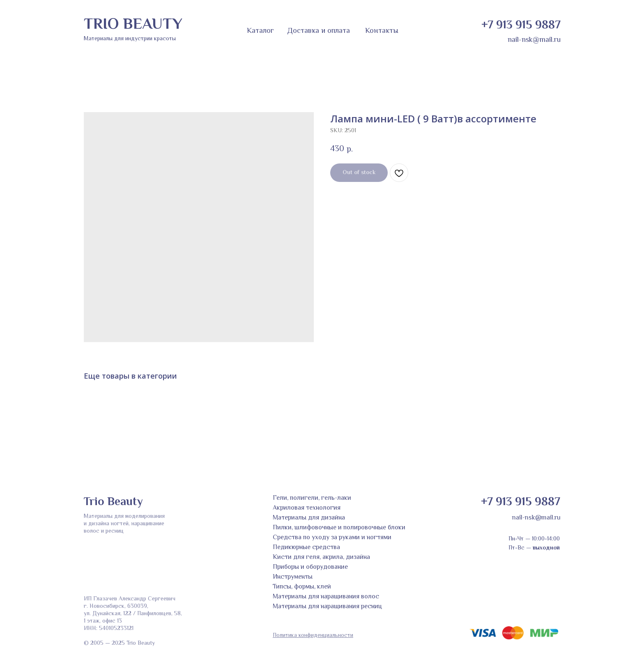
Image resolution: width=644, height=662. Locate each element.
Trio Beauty (113, 502)
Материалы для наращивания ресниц (327, 607)
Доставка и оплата (319, 31)
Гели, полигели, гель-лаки (312, 498)
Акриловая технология (307, 508)
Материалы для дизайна (309, 518)
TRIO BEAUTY (133, 25)
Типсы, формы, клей (302, 587)
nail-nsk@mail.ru (534, 40)
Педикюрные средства (306, 548)
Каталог (260, 31)
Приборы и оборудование (310, 567)
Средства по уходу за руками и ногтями (332, 538)
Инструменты (293, 577)
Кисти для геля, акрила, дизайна (321, 557)
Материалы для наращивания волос (326, 597)
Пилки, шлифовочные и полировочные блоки (339, 528)
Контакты (382, 31)
